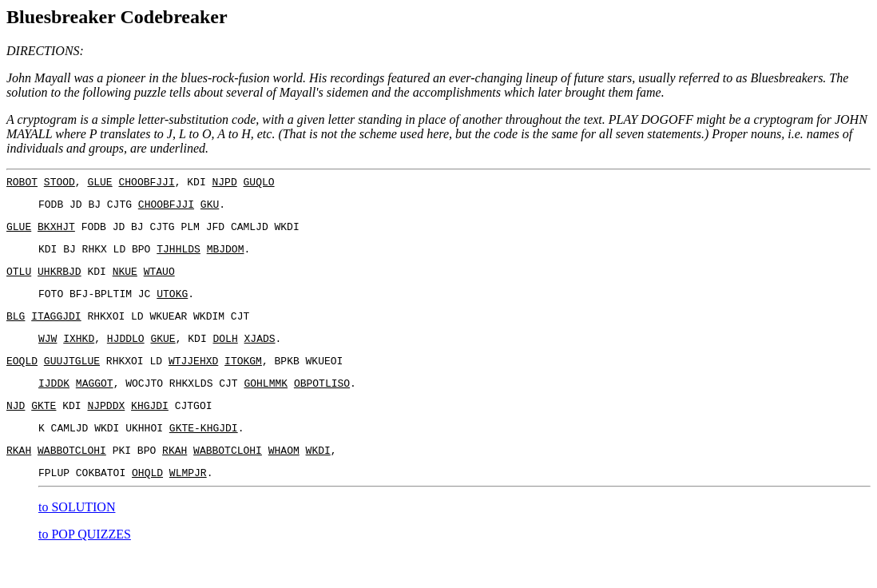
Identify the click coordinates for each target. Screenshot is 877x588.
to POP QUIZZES (85, 568)
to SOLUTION (77, 540)
